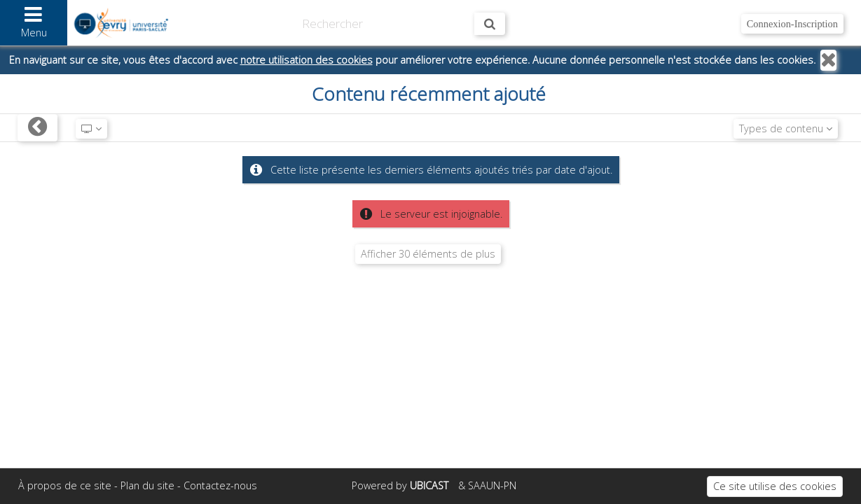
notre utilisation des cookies (306, 60)
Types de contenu (786, 128)
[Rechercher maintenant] (490, 24)
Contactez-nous (220, 485)
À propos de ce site (65, 485)
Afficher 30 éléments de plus (428, 254)
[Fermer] (828, 60)
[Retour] (37, 128)
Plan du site (147, 485)
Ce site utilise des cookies (775, 486)
